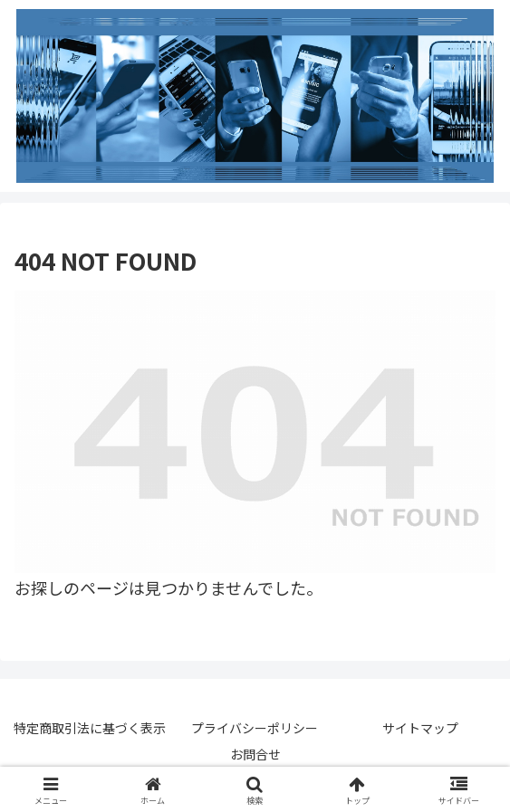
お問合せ (255, 754)
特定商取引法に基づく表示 (90, 728)
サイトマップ (420, 728)
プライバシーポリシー (255, 728)
